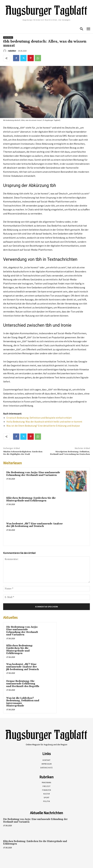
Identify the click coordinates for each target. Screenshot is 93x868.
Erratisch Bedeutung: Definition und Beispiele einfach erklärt (39, 418)
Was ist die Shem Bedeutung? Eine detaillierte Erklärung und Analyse (43, 426)
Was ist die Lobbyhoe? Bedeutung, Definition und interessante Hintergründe (23, 702)
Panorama (8, 37)
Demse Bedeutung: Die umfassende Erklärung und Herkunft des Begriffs (23, 684)
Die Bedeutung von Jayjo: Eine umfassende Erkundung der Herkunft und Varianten (33, 474)
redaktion (12, 51)
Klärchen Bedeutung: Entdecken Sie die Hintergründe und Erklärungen (31, 499)
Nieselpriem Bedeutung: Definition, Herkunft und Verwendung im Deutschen (70, 453)
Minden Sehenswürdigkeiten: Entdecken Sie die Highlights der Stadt (23, 453)
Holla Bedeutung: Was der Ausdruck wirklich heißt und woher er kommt (44, 422)
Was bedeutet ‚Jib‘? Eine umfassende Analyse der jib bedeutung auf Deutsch (34, 525)
